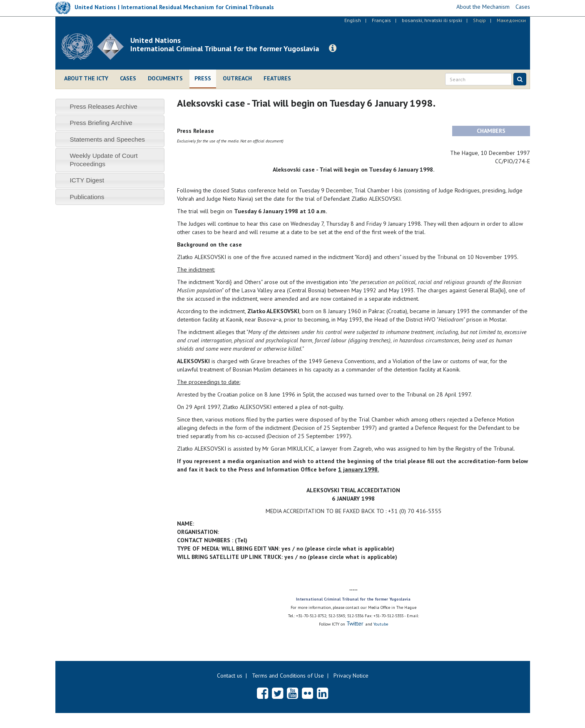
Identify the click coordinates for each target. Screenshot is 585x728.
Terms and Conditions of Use (288, 676)
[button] (333, 48)
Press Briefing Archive (101, 123)
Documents (165, 78)
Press (203, 78)
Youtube (381, 624)
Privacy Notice (351, 676)
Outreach (237, 78)
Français (381, 20)
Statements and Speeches (107, 139)
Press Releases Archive (103, 106)
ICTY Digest (87, 180)
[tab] (110, 106)
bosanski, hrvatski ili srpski (432, 20)
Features (277, 78)
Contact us (230, 676)
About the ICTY (86, 78)
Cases (128, 78)
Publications (87, 197)
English (353, 20)
